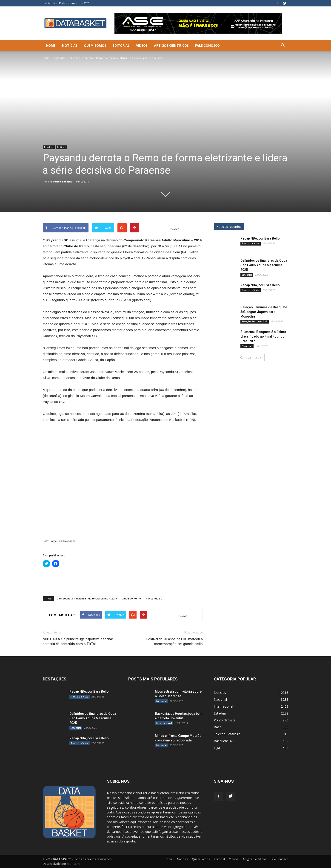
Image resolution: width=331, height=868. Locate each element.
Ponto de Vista (251, 243)
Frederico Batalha (60, 181)
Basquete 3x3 (224, 741)
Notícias (70, 45)
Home (51, 45)
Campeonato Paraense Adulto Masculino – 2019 (87, 598)
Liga (217, 748)
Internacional (164, 723)
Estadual (60, 58)
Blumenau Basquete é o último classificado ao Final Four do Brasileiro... (263, 336)
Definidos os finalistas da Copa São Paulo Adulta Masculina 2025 (264, 265)
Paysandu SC (154, 598)
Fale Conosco (207, 45)
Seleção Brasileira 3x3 (255, 321)
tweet (175, 229)
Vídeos (142, 45)
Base (218, 727)
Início (46, 58)
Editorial (121, 45)
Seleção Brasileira (227, 734)
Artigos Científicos (171, 45)
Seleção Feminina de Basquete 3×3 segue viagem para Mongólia (264, 312)
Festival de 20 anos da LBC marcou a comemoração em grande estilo (175, 641)
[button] (283, 46)
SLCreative (74, 864)
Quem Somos (95, 45)
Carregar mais (251, 357)
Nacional (247, 346)
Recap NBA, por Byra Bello (260, 238)
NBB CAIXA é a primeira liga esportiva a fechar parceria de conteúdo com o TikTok (78, 641)
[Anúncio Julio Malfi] (251, 409)
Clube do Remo (131, 598)
